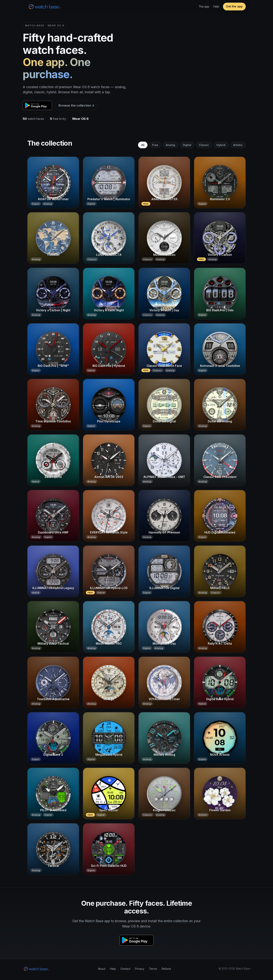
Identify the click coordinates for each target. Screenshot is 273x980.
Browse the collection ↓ (77, 105)
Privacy (140, 969)
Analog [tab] (170, 145)
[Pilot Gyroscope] (109, 405)
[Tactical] (53, 849)
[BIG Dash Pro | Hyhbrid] (109, 349)
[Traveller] (53, 238)
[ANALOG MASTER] (164, 182)
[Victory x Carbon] (220, 238)
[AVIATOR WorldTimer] (53, 182)
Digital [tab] (187, 145)
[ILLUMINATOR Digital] (164, 571)
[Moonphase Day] (164, 627)
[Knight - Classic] (164, 794)
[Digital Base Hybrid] (220, 682)
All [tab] (143, 145)
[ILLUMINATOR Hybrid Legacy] (53, 571)
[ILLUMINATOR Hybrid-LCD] (109, 571)
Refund (166, 969)
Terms (153, 969)
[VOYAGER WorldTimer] (164, 682)
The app (204, 7)
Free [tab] (155, 145)
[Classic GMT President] (220, 460)
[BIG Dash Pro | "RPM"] (53, 349)
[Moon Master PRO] (109, 627)
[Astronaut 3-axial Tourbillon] (220, 349)
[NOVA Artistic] (220, 738)
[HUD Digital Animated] (220, 516)
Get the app (234, 6)
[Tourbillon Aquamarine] (53, 682)
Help (216, 7)
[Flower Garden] (220, 794)
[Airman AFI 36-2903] (109, 460)
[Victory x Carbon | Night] (53, 294)
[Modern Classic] (164, 238)
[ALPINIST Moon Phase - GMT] (164, 460)
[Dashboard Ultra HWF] (53, 516)
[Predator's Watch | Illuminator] (109, 182)
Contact (125, 969)
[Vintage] (109, 682)
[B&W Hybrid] (53, 460)
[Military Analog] (164, 738)
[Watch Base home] (45, 7)
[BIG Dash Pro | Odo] (220, 294)
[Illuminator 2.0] (220, 182)
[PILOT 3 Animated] (53, 794)
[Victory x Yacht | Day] (164, 294)
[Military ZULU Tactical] (53, 627)
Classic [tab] (204, 145)
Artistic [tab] (238, 145)
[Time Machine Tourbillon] (53, 405)
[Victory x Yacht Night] (109, 294)
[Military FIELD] (220, 571)
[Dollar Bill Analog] (220, 405)
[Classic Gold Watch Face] (164, 349)
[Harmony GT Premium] (164, 516)
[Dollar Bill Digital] (164, 405)
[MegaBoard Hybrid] (109, 738)
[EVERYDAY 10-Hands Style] (109, 516)
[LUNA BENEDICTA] (109, 238)
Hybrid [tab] (221, 145)
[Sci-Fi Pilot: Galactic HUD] (109, 849)
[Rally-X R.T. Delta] (220, 627)
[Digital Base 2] (53, 738)
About (102, 969)
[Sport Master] (109, 794)
